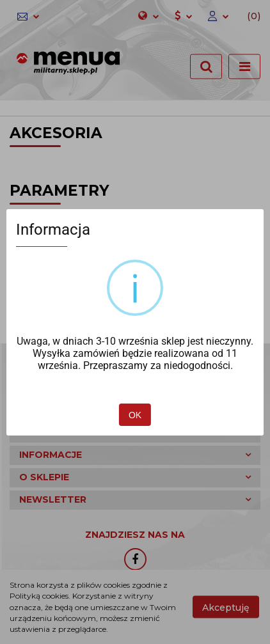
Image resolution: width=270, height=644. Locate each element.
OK (135, 415)
